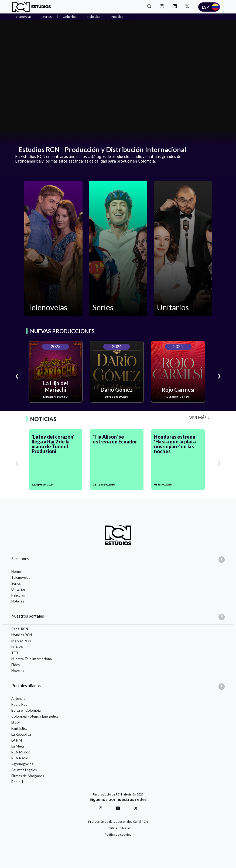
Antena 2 (18, 698)
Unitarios (70, 17)
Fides (16, 665)
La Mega (18, 746)
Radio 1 (17, 782)
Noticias (117, 17)
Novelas (18, 671)
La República (21, 734)
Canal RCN (20, 629)
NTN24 (17, 647)
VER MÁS (200, 418)
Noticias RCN (22, 635)
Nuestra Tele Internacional (32, 659)
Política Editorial (118, 828)
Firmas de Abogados (28, 776)
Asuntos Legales (24, 770)
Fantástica (19, 728)
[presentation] (17, 375)
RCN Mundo (21, 752)
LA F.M (17, 740)
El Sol (16, 722)
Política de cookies (118, 834)
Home (16, 571)
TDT (15, 653)
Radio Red (19, 704)
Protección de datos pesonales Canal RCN (118, 821)
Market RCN (21, 641)
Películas (94, 17)
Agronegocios (22, 764)
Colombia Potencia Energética (35, 716)
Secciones (20, 559)
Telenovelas (23, 17)
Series (47, 17)
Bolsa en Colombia (26, 710)
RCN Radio (20, 758)
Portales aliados (26, 686)
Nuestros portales (28, 616)
